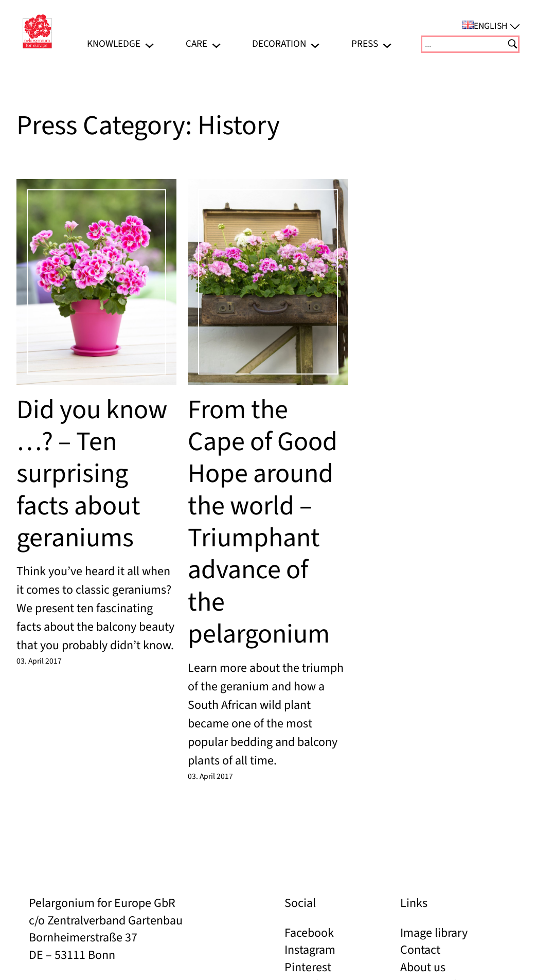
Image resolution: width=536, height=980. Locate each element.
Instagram (310, 950)
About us (423, 967)
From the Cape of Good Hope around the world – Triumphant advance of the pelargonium (263, 522)
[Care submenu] (216, 44)
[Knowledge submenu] (149, 44)
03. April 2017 (39, 661)
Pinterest (308, 967)
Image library (434, 933)
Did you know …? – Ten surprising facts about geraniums (92, 474)
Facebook (309, 933)
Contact (420, 950)
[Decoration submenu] (315, 44)
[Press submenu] (387, 44)
